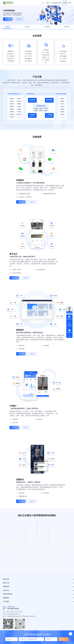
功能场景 (46, 27)
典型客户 (65, 27)
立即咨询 (63, 3)
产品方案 (28, 27)
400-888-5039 (13, 610)
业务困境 (9, 27)
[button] (5, 547)
